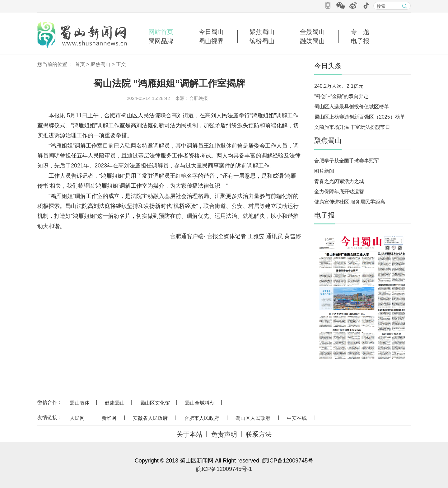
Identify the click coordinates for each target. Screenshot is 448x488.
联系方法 (259, 434)
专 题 (360, 32)
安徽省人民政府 (150, 418)
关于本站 (189, 434)
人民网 (77, 418)
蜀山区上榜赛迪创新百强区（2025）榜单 (360, 117)
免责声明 (224, 434)
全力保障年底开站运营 (339, 192)
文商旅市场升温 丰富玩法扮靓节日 (352, 127)
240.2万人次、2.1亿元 (339, 86)
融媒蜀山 (312, 41)
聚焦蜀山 (262, 32)
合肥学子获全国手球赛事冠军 (347, 161)
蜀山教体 (80, 403)
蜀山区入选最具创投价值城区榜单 (352, 107)
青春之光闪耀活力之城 (339, 181)
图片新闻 (324, 171)
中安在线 (297, 418)
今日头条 (328, 66)
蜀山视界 (211, 41)
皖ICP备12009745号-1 (224, 469)
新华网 (109, 418)
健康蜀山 (115, 403)
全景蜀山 (312, 32)
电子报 (360, 41)
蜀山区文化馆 (155, 403)
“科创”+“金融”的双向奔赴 (341, 96)
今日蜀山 (211, 32)
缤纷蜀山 (262, 41)
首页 (80, 64)
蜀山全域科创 (200, 403)
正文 (121, 64)
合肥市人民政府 (202, 418)
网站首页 (161, 32)
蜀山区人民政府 (253, 418)
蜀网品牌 (161, 41)
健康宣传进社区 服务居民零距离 (350, 202)
